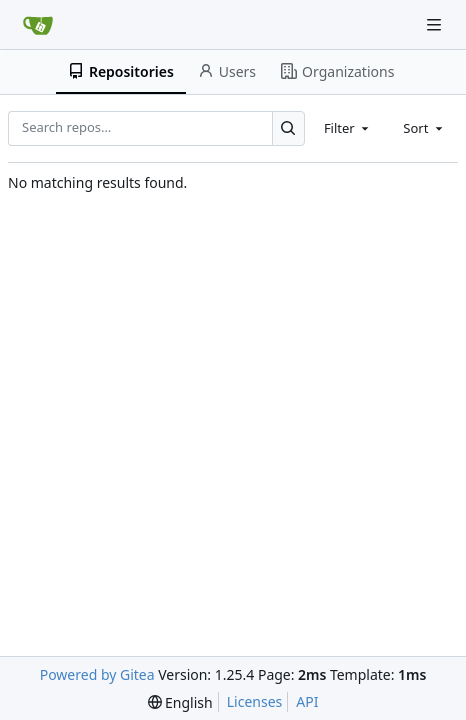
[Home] (38, 25)
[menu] (180, 702)
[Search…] (288, 128)
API (307, 701)
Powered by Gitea (97, 674)
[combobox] (348, 128)
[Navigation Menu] (436, 24)
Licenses (255, 701)
